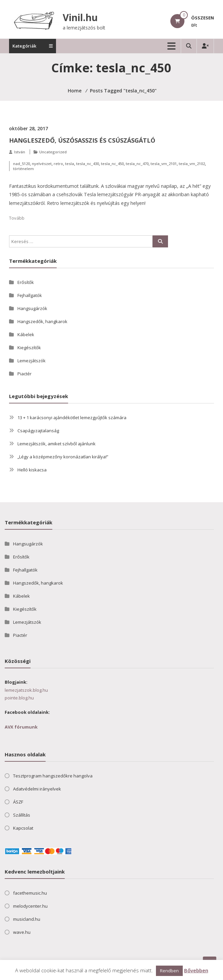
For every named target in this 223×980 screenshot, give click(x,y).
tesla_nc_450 (112, 164)
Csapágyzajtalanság (38, 431)
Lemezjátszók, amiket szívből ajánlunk (57, 444)
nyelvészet (42, 164)
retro (58, 164)
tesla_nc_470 (137, 164)
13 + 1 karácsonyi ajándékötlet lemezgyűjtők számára (72, 418)
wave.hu (22, 932)
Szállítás (22, 815)
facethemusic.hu (30, 893)
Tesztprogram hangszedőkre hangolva (53, 776)
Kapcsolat (23, 828)
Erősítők (26, 282)
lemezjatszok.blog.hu (26, 690)
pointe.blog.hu (19, 698)
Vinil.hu (80, 17)
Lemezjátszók (32, 361)
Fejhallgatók (30, 295)
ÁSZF (18, 802)
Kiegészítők (29, 348)
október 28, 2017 (29, 128)
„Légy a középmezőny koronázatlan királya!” (63, 457)
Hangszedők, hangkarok (42, 321)
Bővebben (196, 970)
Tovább (17, 218)
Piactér (24, 374)
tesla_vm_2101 (164, 164)
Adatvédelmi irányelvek (37, 789)
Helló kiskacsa (32, 470)
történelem (23, 169)
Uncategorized (53, 152)
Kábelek (26, 334)
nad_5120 (21, 164)
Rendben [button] (169, 971)
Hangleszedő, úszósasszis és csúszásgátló (82, 140)
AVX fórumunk (21, 727)
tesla (70, 164)
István (20, 152)
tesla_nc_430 (88, 164)
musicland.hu (27, 919)
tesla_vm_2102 (192, 164)
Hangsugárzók (32, 308)
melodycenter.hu (30, 906)
